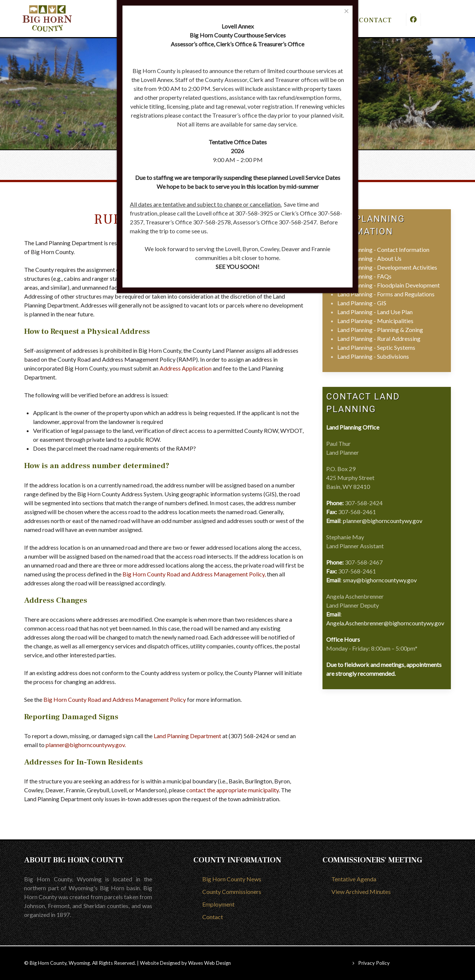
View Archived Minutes (361, 892)
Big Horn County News (232, 879)
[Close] (346, 11)
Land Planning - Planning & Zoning (380, 330)
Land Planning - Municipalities (375, 321)
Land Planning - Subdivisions (373, 356)
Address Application (186, 368)
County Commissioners (232, 892)
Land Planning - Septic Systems (376, 347)
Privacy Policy (374, 963)
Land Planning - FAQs (364, 276)
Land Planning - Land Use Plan (375, 312)
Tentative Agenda (354, 879)
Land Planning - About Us (369, 258)
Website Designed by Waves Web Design (185, 963)
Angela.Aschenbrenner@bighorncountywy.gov (385, 623)
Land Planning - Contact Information (383, 249)
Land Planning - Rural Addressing (379, 338)
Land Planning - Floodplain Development (389, 285)
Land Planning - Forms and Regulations (386, 294)
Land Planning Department (187, 736)
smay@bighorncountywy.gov (380, 580)
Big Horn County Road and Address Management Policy (194, 574)
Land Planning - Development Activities (387, 267)
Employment (218, 904)
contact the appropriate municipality (232, 790)
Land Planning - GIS (362, 303)
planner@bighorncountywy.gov (85, 745)
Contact (213, 917)
